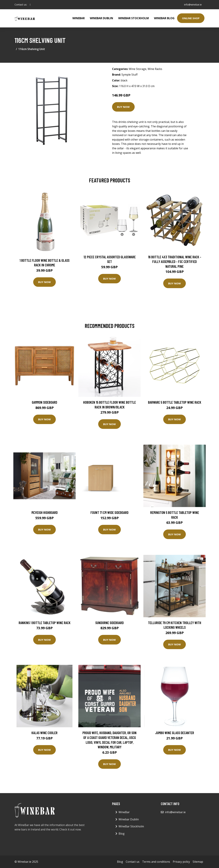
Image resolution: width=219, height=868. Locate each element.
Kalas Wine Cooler (44, 733)
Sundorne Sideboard (109, 623)
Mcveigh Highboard (45, 512)
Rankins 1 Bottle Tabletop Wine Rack (45, 623)
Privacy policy (181, 862)
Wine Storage (138, 69)
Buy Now (123, 107)
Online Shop (191, 18)
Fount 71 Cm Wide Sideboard (109, 512)
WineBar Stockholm (134, 18)
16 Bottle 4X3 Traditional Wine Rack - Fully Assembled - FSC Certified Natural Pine (175, 262)
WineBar (79, 18)
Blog (122, 834)
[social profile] (30, 5)
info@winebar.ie (193, 5)
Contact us (133, 862)
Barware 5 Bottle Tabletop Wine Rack (175, 402)
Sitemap (198, 862)
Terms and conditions (156, 862)
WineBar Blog (164, 18)
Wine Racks (155, 69)
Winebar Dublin (101, 18)
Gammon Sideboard (44, 402)
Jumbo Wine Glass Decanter (175, 733)
